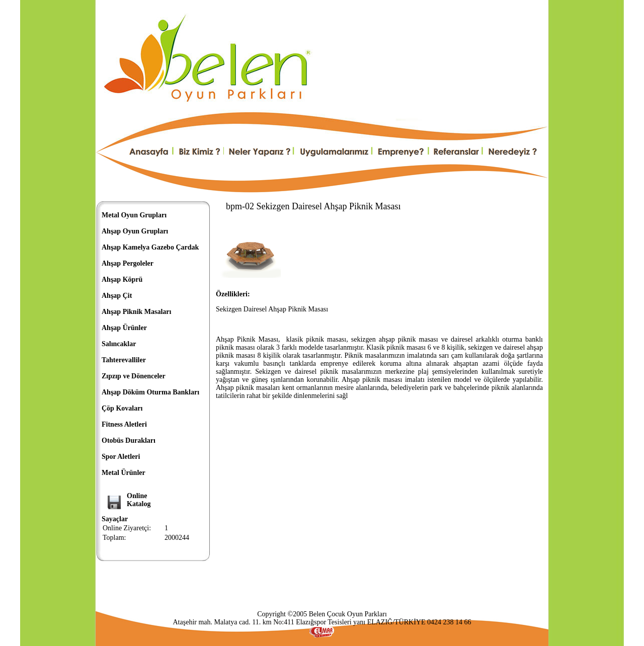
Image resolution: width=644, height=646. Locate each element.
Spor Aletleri (121, 457)
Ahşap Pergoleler (128, 263)
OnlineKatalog (139, 500)
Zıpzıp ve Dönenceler (134, 376)
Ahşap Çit (117, 296)
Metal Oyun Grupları (134, 215)
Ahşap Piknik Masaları (136, 312)
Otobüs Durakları (129, 440)
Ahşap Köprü (122, 279)
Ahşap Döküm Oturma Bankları (150, 392)
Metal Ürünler (124, 473)
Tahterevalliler (124, 360)
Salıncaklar (119, 344)
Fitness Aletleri (124, 424)
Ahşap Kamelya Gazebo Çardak (150, 247)
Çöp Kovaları (122, 408)
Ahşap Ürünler (124, 328)
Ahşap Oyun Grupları (135, 231)
